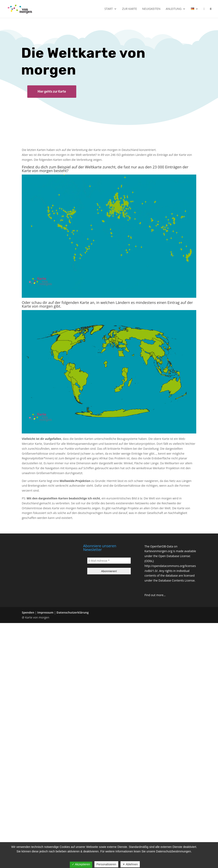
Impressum (45, 612)
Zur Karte (130, 9)
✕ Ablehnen (130, 864)
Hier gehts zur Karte (52, 91)
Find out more (154, 595)
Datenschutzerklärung (73, 612)
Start (109, 9)
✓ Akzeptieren (81, 864)
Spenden (28, 612)
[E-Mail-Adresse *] (109, 561)
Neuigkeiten (151, 9)
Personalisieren (106, 864)
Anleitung (174, 9)
